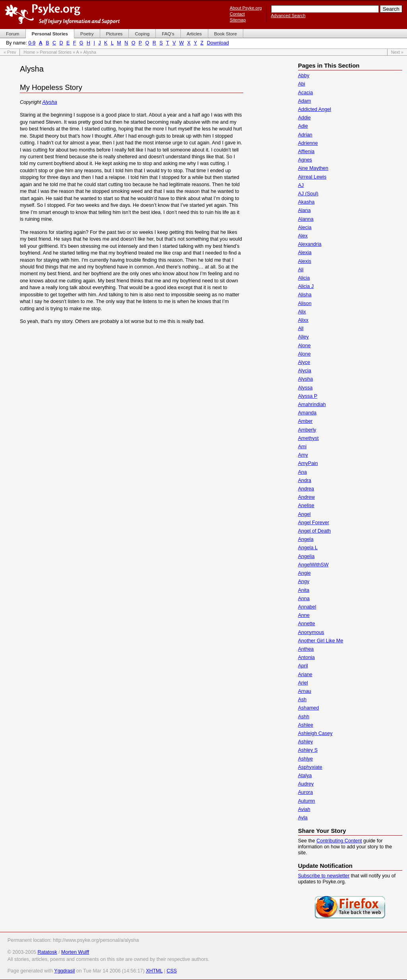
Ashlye (305, 759)
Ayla (303, 818)
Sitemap (238, 20)
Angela (306, 539)
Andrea (306, 489)
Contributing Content (339, 841)
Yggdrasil (64, 971)
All (301, 329)
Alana (304, 210)
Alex (303, 236)
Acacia (305, 93)
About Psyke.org (246, 8)
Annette (307, 624)
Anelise (306, 506)
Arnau (305, 691)
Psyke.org (62, 14)
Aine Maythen (313, 168)
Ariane (305, 675)
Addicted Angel (315, 109)
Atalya (305, 776)
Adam (305, 101)
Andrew (306, 497)
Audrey (306, 784)
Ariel (303, 683)
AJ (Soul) (308, 194)
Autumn (307, 801)
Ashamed (309, 708)
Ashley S (308, 750)
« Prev (10, 52)
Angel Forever (314, 523)
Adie (303, 126)
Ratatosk (47, 952)
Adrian (305, 135)
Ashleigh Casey (315, 733)
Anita (304, 590)
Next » (397, 52)
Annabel (307, 607)
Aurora (305, 792)
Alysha (49, 102)
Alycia (305, 371)
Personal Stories (56, 52)
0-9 (32, 43)
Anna (304, 599)
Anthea (306, 649)
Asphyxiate (310, 767)
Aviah (304, 809)
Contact (237, 14)
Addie (304, 118)
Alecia (305, 227)
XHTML (154, 971)
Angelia (306, 556)
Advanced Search (288, 16)
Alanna (306, 219)
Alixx (303, 320)
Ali (301, 270)
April (303, 666)
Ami (302, 447)
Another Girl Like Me (321, 641)
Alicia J (306, 286)
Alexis (305, 261)
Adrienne (308, 143)
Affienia (306, 152)
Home (29, 52)
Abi (302, 84)
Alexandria (310, 244)
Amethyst (308, 438)
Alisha (305, 295)
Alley (303, 337)
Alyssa (305, 388)
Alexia (305, 253)
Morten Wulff (75, 952)
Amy (303, 455)
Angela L (308, 548)
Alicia (304, 278)
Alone (304, 346)
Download (218, 43)
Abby (304, 76)
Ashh (304, 717)
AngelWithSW (313, 565)
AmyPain (308, 463)
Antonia (306, 657)
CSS (172, 971)
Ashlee (306, 725)
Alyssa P (308, 396)
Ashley (305, 742)
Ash (302, 700)
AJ (301, 185)
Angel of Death (315, 531)
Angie (304, 573)
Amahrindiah (312, 404)
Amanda (307, 413)
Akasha (306, 202)
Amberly (307, 430)
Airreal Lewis (312, 177)
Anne (304, 615)
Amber (305, 421)
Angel (304, 514)
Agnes (305, 160)
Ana (302, 472)
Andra (305, 480)
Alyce (304, 362)
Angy (304, 581)
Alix (302, 312)
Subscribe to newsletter (324, 876)
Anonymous (311, 632)
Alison (305, 303)
